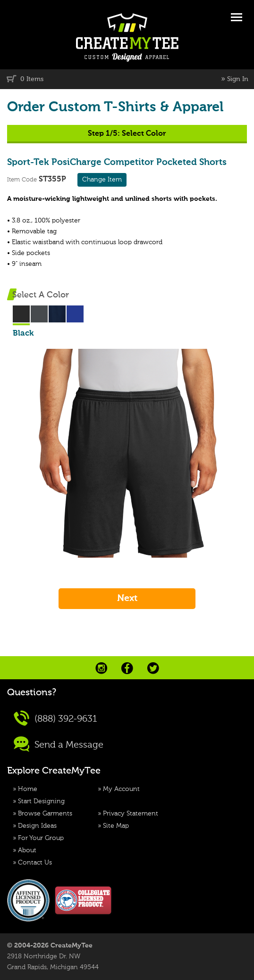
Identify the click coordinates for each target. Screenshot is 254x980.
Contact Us (35, 863)
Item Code (22, 180)
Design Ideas (37, 826)
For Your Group (41, 838)
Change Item (102, 180)
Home (28, 789)
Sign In (238, 79)
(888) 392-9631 (55, 718)
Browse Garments (45, 814)
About (27, 850)
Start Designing (41, 801)
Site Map (116, 826)
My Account (121, 789)
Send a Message (59, 744)
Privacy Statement (131, 814)
